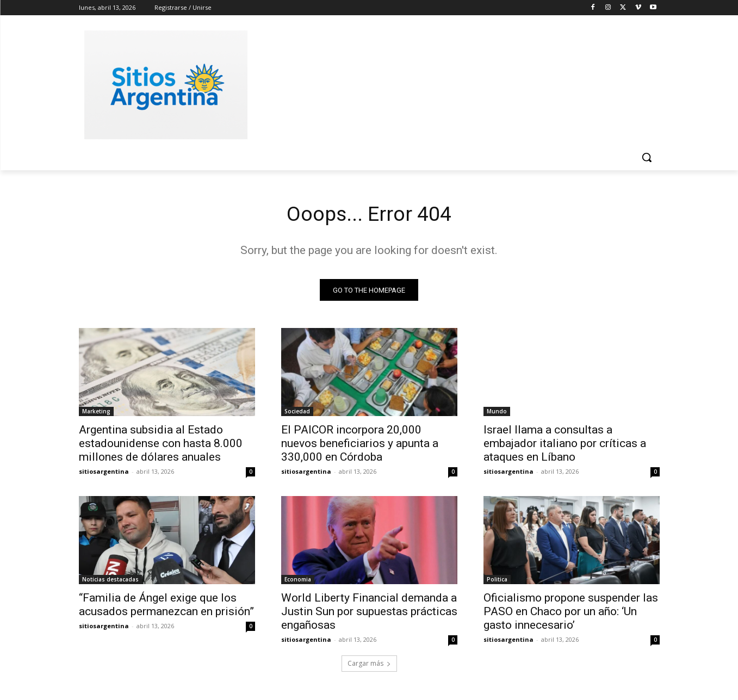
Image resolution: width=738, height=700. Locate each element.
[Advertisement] (451, 83)
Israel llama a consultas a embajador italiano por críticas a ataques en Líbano (565, 445)
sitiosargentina (104, 473)
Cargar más (369, 665)
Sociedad (297, 413)
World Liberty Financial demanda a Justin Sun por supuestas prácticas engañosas (369, 614)
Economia (298, 581)
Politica (497, 581)
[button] (647, 157)
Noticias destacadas (110, 581)
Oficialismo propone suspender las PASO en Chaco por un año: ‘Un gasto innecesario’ (571, 614)
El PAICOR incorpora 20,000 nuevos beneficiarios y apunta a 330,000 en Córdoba (360, 445)
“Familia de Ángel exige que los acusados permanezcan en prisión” (166, 607)
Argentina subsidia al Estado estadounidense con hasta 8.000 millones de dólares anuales (161, 445)
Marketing (96, 413)
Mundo (497, 413)
